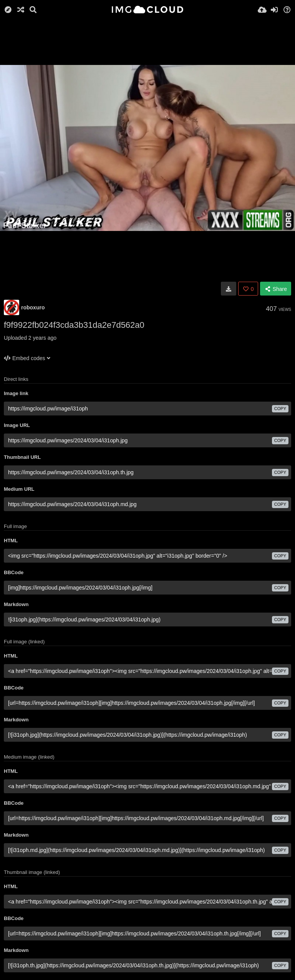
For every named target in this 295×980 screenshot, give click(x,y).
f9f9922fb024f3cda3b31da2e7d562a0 (74, 325)
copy (280, 409)
